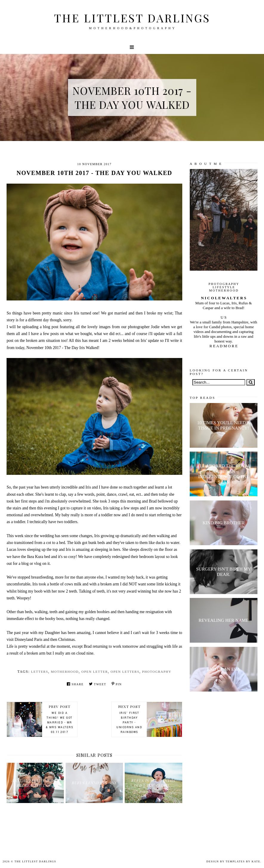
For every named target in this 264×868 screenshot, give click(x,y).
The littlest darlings (132, 18)
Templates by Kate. (243, 861)
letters (40, 672)
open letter (95, 672)
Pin (117, 684)
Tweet (98, 684)
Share (75, 684)
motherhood (65, 672)
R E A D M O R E (223, 346)
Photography (157, 672)
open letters (125, 672)
